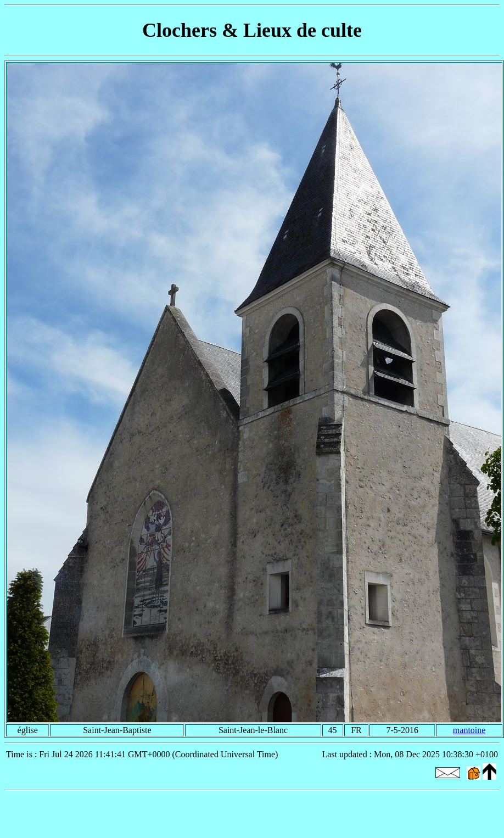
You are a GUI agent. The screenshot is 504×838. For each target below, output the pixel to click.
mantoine (469, 730)
